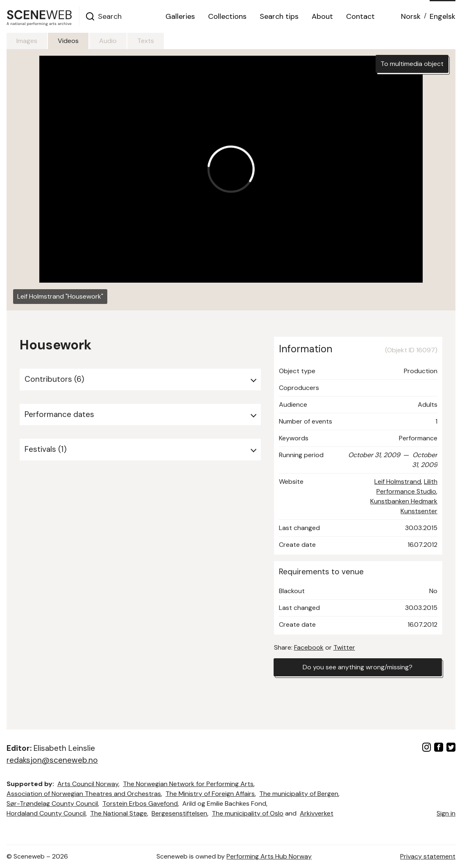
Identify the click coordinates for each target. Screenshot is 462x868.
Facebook (309, 647)
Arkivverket (317, 813)
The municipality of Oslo (248, 813)
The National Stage (119, 813)
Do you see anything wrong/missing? (358, 667)
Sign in (446, 813)
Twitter (344, 647)
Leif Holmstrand (398, 482)
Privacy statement (428, 856)
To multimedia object (412, 64)
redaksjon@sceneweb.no (52, 760)
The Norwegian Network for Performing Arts (188, 784)
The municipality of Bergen (299, 794)
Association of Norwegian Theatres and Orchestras (84, 794)
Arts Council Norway (88, 784)
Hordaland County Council (46, 813)
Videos (68, 41)
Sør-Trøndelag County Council (52, 803)
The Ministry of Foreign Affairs (210, 794)
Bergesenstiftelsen (179, 813)
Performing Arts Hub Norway (269, 856)
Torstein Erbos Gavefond (140, 803)
